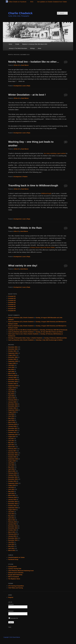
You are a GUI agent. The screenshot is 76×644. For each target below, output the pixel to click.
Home (10, 44)
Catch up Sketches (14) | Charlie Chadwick (21, 340)
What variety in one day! (23, 266)
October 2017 (12, 432)
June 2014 (11, 514)
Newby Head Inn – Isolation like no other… (34, 62)
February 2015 (13, 497)
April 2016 (11, 469)
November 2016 (13, 455)
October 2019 (12, 384)
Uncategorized (17, 86)
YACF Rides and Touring (16, 588)
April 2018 (11, 420)
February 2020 (13, 376)
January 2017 (12, 451)
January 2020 (12, 378)
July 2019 (11, 390)
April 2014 (11, 518)
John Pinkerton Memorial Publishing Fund (21, 571)
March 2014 (12, 520)
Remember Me (13, 618)
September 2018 (13, 410)
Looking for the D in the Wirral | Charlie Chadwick (23, 330)
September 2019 (13, 386)
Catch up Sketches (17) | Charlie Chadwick (21, 322)
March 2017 (12, 447)
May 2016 (11, 467)
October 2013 (12, 530)
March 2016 (12, 471)
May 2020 (11, 369)
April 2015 (11, 493)
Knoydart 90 (12, 298)
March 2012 (12, 550)
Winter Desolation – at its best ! (27, 95)
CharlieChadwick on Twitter (16, 557)
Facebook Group (13, 559)
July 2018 (11, 414)
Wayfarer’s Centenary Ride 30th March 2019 (35, 44)
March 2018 (12, 422)
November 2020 (13, 357)
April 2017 (11, 445)
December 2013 (13, 526)
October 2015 (12, 481)
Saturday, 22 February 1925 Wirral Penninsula (54, 330)
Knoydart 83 (12, 311)
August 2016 (12, 461)
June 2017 (11, 441)
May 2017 (11, 443)
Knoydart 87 (12, 304)
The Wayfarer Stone (14, 579)
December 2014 (13, 502)
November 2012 (13, 540)
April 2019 (11, 396)
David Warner (25, 65)
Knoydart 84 (12, 309)
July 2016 (11, 463)
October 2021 (12, 351)
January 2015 (12, 500)
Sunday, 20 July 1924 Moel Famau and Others (49, 332)
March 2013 (12, 532)
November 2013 (13, 528)
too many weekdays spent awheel (55, 153)
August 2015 (12, 485)
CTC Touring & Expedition (16, 586)
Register (11, 597)
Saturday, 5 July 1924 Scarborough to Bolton (49, 340)
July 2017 (11, 439)
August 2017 (12, 437)
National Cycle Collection (16, 573)
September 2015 (13, 483)
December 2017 (13, 428)
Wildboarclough (46, 193)
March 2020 (12, 373)
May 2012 (11, 546)
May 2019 (11, 394)
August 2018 (12, 412)
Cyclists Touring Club (15, 569)
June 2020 (11, 367)
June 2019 (11, 392)
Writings (32, 48)
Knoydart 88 (12, 302)
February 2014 (13, 522)
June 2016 (11, 465)
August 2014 (12, 510)
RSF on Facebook (14, 577)
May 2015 (11, 491)
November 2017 (13, 430)
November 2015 (13, 479)
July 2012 (11, 542)
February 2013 (13, 534)
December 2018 (13, 404)
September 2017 (13, 435)
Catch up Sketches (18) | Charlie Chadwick (21, 318)
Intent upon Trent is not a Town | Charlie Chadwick (23, 334)
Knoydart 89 (12, 300)
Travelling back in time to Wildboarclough (33, 185)
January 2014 (12, 524)
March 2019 (12, 398)
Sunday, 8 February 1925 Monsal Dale (56, 338)
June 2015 (11, 489)
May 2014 (11, 516)
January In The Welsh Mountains (18, 48)
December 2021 (13, 347)
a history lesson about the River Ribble (42, 247)
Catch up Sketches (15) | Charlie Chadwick (21, 332)
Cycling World (12, 567)
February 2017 (13, 449)
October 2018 (12, 408)
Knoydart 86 (12, 306)
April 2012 (11, 548)
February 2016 (13, 473)
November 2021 (13, 349)
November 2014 (13, 504)
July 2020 (11, 365)
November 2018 (13, 406)
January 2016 (12, 475)
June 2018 (11, 416)
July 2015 (11, 487)
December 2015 (13, 477)
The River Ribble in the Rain (25, 228)
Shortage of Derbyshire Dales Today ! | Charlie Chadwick (25, 338)
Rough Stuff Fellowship (15, 575)
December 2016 (13, 453)
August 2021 (12, 355)
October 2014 (12, 506)
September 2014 (13, 508)
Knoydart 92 (12, 296)
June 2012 (11, 544)
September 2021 (13, 353)
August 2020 (12, 363)
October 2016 (12, 457)
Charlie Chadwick (20, 13)
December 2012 (13, 538)
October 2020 (12, 359)
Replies (25, 177)
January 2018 (12, 426)
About (39, 48)
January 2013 (12, 536)
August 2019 (12, 388)
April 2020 (11, 371)
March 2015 (12, 495)
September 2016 (13, 459)
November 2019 (13, 382)
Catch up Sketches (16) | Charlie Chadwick (21, 326)
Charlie (17, 44)
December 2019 (13, 380)
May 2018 (11, 418)
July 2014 (11, 512)
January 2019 (12, 402)
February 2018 (13, 424)
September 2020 (13, 361)
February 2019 (13, 400)
